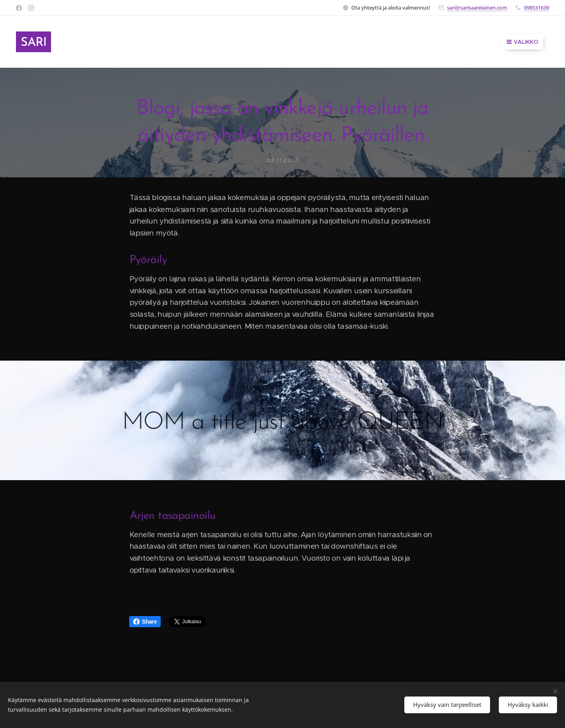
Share (145, 622)
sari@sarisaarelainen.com (477, 8)
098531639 (536, 8)
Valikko (523, 42)
